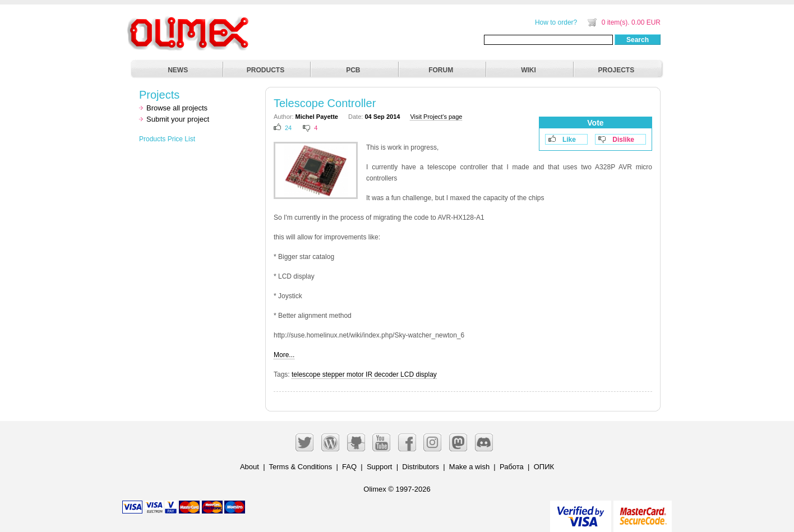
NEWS (178, 70)
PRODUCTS (266, 70)
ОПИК (544, 467)
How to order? (556, 22)
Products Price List (167, 139)
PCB (353, 70)
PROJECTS (617, 70)
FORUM (441, 70)
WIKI (528, 70)
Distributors (421, 467)
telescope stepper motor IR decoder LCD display (364, 374)
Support (380, 467)
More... (284, 355)
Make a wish (469, 467)
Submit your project (178, 119)
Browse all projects (177, 108)
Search (638, 40)
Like (569, 140)
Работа (512, 467)
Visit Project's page (436, 117)
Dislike (623, 140)
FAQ (349, 467)
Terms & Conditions (301, 467)
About (250, 467)
